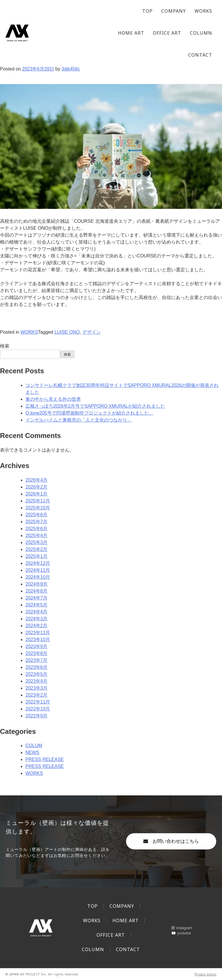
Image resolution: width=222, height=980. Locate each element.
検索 (5, 346)
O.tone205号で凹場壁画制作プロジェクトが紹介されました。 (89, 413)
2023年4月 (37, 681)
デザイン (92, 332)
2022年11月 (38, 702)
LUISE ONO (67, 332)
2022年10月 (38, 709)
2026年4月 (37, 480)
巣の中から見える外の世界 (53, 399)
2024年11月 (38, 570)
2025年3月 (37, 542)
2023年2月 (37, 695)
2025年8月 (37, 515)
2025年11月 (38, 501)
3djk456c (71, 69)
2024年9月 (37, 584)
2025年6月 (37, 529)
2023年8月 (37, 653)
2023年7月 (37, 660)
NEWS (32, 752)
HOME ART (131, 33)
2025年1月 (37, 556)
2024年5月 (37, 605)
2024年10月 (38, 577)
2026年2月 (37, 487)
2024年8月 (37, 591)
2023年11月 (38, 633)
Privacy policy (206, 974)
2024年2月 (37, 626)
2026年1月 (37, 494)
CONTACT (200, 55)
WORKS (203, 11)
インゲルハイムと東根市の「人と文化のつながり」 (79, 420)
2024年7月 (37, 598)
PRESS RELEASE (45, 759)
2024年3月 (37, 619)
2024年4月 (37, 612)
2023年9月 (37, 646)
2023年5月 (37, 674)
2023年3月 (37, 688)
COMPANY (174, 11)
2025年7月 (37, 522)
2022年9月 (37, 716)
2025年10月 (38, 508)
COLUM (34, 746)
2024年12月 (38, 563)
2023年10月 (38, 640)
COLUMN (201, 33)
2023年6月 (37, 667)
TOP (147, 11)
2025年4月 (37, 536)
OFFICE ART (167, 33)
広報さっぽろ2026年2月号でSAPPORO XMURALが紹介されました (95, 406)
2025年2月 (37, 549)
